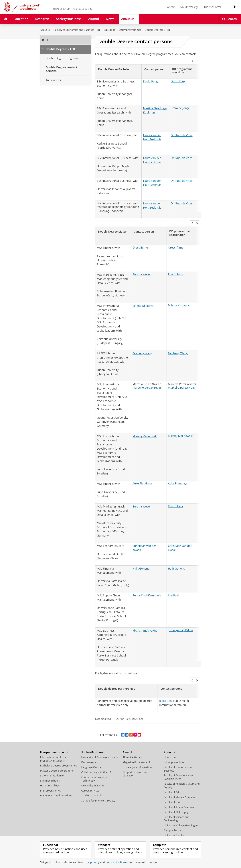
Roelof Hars (176, 266)
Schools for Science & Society (98, 788)
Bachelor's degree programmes (58, 753)
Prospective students (54, 740)
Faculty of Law (172, 790)
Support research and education (135, 761)
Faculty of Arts (172, 780)
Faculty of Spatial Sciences (179, 795)
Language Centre (91, 755)
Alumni (127, 740)
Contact (170, 7)
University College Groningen (181, 813)
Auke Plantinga (142, 475)
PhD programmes (50, 778)
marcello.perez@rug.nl (147, 379)
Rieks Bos (165, 688)
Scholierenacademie (52, 763)
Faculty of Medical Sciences (179, 785)
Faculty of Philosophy (176, 800)
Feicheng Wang (142, 345)
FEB (48, 40)
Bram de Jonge (180, 104)
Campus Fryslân (173, 818)
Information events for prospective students (53, 746)
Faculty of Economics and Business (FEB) (77, 30)
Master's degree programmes (57, 758)
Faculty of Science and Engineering (177, 806)
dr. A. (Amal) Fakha (145, 622)
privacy (95, 862)
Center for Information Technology (94, 766)
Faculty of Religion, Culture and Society (182, 773)
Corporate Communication (179, 833)
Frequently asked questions (56, 783)
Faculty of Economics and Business (179, 756)
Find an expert (90, 750)
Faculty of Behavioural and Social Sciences (179, 765)
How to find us (172, 745)
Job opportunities (174, 750)
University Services (175, 823)
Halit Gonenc (141, 560)
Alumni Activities (132, 745)
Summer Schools (50, 768)
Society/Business (92, 740)
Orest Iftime (140, 239)
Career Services (90, 778)
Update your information (137, 755)
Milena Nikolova (143, 297)
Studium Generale (92, 783)
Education (110, 30)
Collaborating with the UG (96, 760)
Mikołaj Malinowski (145, 428)
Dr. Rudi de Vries (182, 131)
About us (45, 30)
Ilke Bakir (174, 587)
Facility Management (176, 828)
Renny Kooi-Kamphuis (147, 587)
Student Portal (212, 7)
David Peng (150, 77)
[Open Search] (230, 19)
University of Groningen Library (100, 745)
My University (189, 7)
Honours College (50, 773)
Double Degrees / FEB (157, 30)
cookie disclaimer (117, 862)
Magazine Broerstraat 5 (136, 750)
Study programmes (130, 30)
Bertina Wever (142, 266)
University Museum (93, 773)
